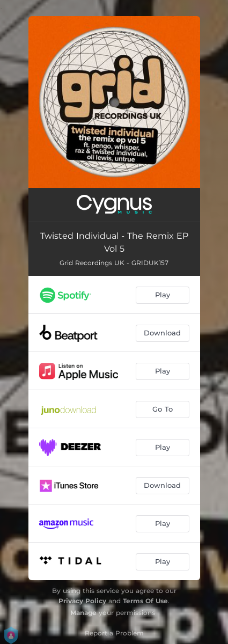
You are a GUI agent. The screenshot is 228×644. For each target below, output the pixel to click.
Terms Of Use (145, 601)
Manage (83, 613)
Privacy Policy (82, 601)
